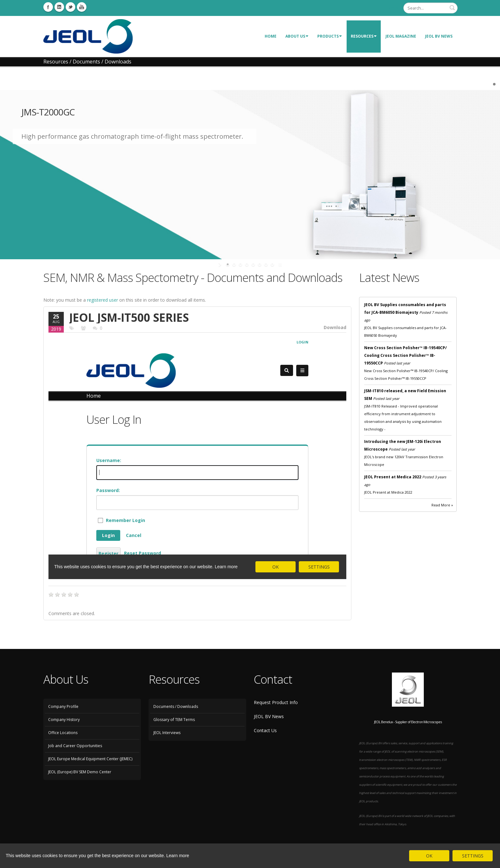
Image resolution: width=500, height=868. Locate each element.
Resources (364, 36)
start (221, 264)
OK (429, 856)
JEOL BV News (439, 36)
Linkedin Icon (59, 7)
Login (393, 8)
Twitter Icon (70, 7)
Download (335, 327)
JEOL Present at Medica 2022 (393, 477)
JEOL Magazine (401, 36)
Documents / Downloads (176, 706)
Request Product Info (276, 702)
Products (330, 36)
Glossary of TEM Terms (174, 720)
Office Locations (63, 733)
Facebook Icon (48, 7)
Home (271, 36)
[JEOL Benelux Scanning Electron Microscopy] (88, 36)
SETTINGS (473, 856)
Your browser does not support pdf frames (197, 457)
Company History (64, 720)
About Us (297, 36)
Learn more (178, 856)
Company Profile (63, 706)
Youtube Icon (82, 7)
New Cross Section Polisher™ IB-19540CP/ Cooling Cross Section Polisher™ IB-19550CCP (405, 355)
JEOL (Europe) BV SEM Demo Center (80, 772)
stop (279, 264)
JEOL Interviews (167, 733)
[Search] (430, 8)
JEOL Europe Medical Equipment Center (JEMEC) (90, 759)
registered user (103, 300)
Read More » (442, 505)
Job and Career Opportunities (75, 746)
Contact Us (265, 730)
